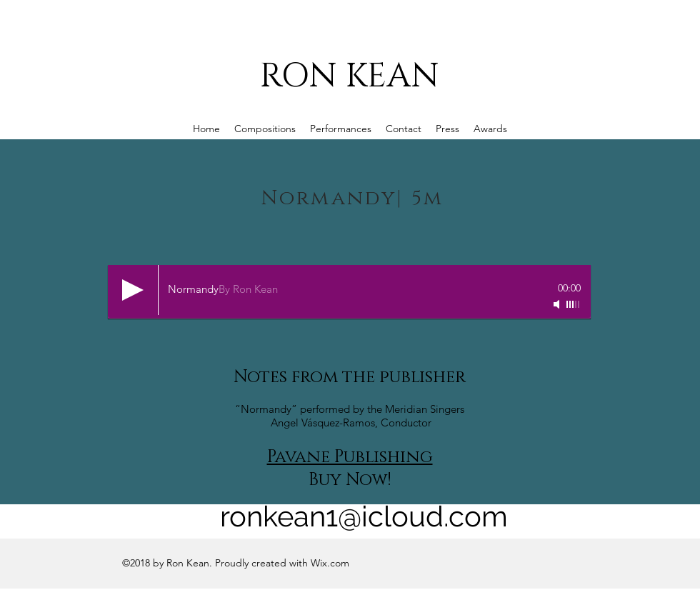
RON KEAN (350, 76)
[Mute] (558, 304)
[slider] (574, 304)
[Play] (133, 290)
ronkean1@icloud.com (364, 516)
